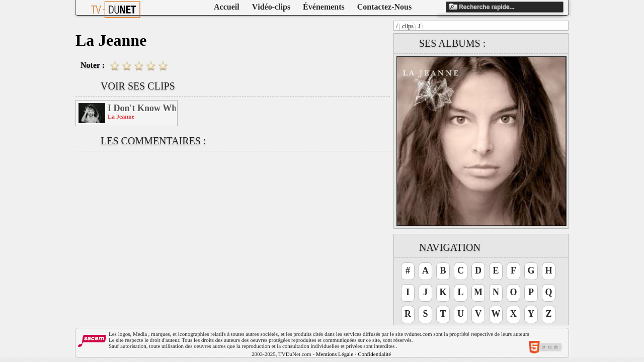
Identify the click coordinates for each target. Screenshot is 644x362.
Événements (324, 7)
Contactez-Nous (384, 7)
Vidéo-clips (271, 7)
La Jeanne (121, 117)
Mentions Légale (335, 354)
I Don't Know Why (142, 108)
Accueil (227, 7)
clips (408, 26)
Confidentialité (374, 354)
